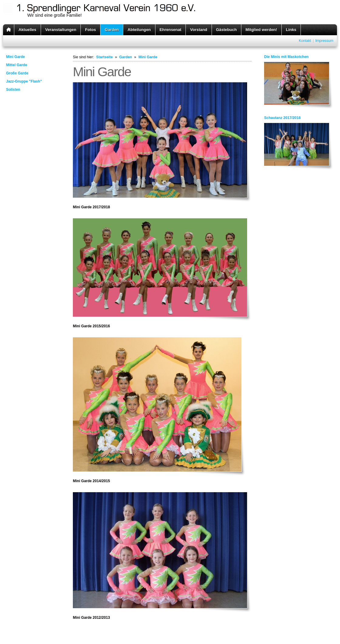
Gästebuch (226, 30)
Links (291, 30)
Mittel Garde (17, 65)
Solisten (13, 90)
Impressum (324, 41)
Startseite (105, 57)
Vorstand (199, 30)
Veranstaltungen (61, 30)
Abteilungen (139, 30)
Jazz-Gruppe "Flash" (24, 81)
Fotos (90, 30)
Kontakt (305, 41)
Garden (112, 30)
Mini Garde (15, 57)
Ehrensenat (171, 30)
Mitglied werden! (261, 30)
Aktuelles (27, 30)
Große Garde (17, 73)
